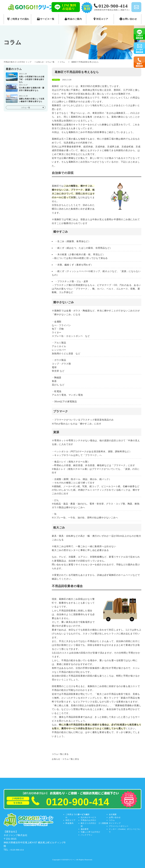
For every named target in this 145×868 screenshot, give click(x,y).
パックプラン (87, 835)
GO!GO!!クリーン (69, 860)
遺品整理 (85, 829)
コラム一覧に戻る (60, 754)
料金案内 (69, 823)
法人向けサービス (89, 817)
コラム (112, 820)
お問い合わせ (115, 817)
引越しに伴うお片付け (90, 832)
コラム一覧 (26, 108)
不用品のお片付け (89, 820)
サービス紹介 (84, 814)
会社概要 (113, 814)
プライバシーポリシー (119, 826)
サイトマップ (115, 823)
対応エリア (70, 820)
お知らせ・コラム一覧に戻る (65, 759)
